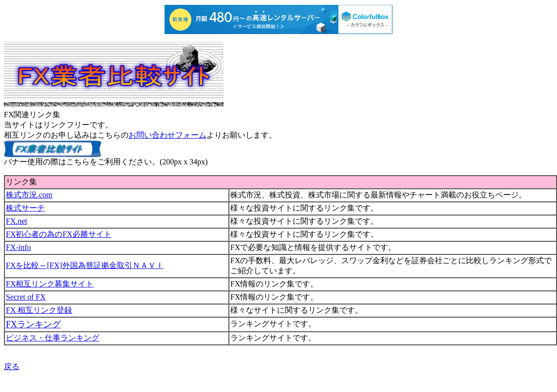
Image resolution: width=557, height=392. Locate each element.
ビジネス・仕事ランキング (53, 338)
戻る (12, 366)
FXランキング (33, 324)
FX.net (17, 221)
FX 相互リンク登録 (39, 310)
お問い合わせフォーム (167, 135)
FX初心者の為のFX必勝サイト (59, 234)
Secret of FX (26, 297)
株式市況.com (29, 195)
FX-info (19, 247)
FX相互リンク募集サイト (50, 284)
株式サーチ (25, 208)
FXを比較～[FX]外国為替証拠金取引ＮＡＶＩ (85, 265)
